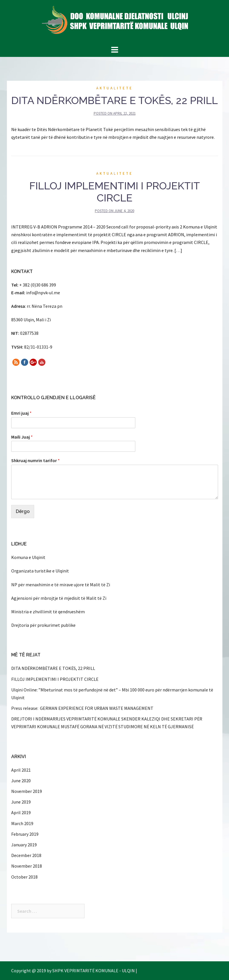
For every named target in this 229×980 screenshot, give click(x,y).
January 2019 (24, 845)
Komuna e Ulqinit (28, 557)
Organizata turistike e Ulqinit (40, 571)
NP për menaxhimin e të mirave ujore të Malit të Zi (61, 585)
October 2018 (24, 877)
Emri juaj (21, 413)
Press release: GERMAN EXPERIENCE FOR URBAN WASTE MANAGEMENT (82, 708)
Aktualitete (115, 88)
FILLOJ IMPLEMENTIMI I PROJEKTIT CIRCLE (115, 192)
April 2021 (21, 770)
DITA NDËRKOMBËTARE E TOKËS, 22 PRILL (114, 100)
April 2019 (21, 812)
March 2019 (22, 823)
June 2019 (21, 802)
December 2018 (26, 855)
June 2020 (21, 781)
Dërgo (23, 511)
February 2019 (25, 834)
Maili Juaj (22, 437)
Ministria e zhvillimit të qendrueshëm (48, 612)
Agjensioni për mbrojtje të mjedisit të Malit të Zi (59, 598)
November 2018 (27, 866)
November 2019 (27, 791)
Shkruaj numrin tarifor (35, 460)
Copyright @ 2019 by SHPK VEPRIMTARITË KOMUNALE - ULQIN (73, 971)
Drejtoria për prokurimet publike (43, 625)
